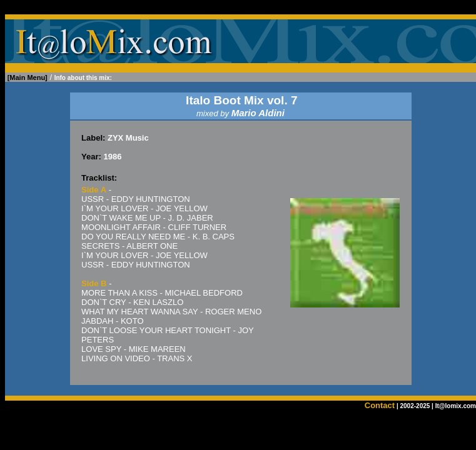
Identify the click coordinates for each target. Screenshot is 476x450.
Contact (380, 405)
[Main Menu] (28, 77)
